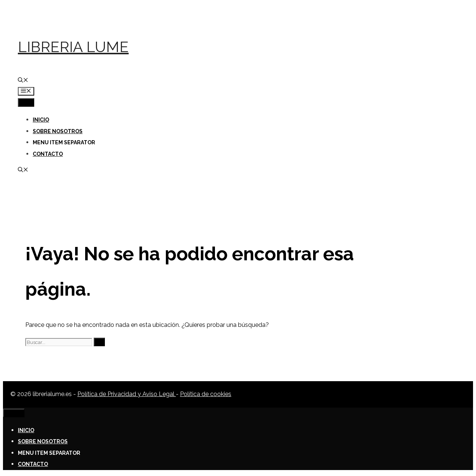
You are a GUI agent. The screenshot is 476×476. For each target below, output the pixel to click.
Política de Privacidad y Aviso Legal (127, 394)
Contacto (48, 154)
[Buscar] (99, 342)
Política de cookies (206, 394)
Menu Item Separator (64, 142)
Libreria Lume (73, 47)
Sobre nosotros (58, 131)
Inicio (41, 120)
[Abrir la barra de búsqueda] (23, 81)
